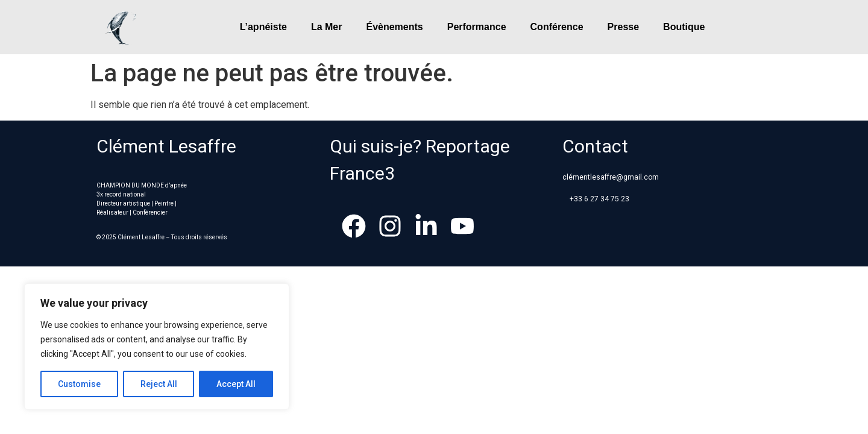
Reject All (159, 384)
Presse (624, 27)
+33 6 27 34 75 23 (599, 199)
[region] (157, 347)
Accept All (236, 384)
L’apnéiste (263, 27)
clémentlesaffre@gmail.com (611, 177)
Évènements (394, 27)
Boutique (684, 27)
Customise (79, 384)
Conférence (557, 27)
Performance (477, 27)
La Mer (327, 27)
